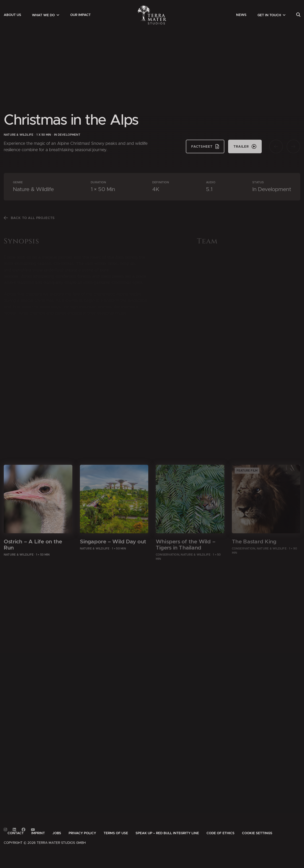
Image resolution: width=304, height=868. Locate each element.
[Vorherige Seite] (276, 146)
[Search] (298, 15)
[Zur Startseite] (152, 15)
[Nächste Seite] (293, 146)
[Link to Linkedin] (14, 830)
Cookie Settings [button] (257, 833)
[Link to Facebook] (23, 830)
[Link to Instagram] (5, 830)
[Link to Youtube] (33, 830)
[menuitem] (12, 15)
